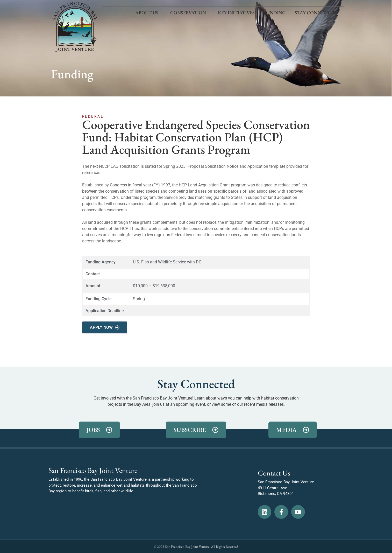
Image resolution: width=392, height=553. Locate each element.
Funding (275, 13)
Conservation (189, 13)
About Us (148, 13)
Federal (93, 116)
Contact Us (274, 473)
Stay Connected (317, 13)
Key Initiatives (236, 13)
